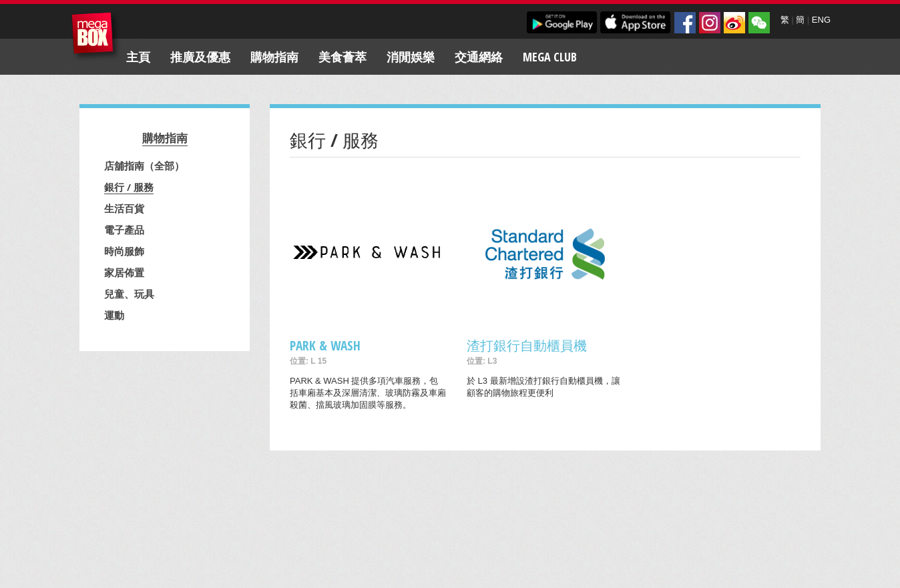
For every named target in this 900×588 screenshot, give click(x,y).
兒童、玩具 (129, 294)
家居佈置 (124, 272)
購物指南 (274, 57)
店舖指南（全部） (144, 166)
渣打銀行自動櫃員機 (527, 345)
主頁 (138, 57)
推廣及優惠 (200, 57)
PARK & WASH (325, 345)
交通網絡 (479, 57)
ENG (821, 20)
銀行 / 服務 (129, 187)
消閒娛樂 (411, 57)
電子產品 (124, 230)
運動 (114, 315)
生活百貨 (124, 208)
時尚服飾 (124, 251)
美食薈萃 (343, 57)
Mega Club (550, 57)
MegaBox (96, 36)
